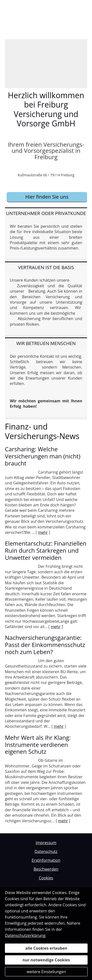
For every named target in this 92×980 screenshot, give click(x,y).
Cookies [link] (46, 878)
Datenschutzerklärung (25, 935)
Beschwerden (46, 869)
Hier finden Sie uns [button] (47, 197)
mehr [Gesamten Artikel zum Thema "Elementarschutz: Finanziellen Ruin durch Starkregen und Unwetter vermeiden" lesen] (56, 627)
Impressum (46, 843)
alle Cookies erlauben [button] (46, 948)
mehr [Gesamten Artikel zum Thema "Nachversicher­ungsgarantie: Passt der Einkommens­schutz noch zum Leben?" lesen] (59, 726)
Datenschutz (46, 851)
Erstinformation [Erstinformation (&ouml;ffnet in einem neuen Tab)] (46, 860)
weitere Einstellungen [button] (46, 972)
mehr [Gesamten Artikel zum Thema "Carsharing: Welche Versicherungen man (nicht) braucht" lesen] (43, 532)
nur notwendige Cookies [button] (46, 960)
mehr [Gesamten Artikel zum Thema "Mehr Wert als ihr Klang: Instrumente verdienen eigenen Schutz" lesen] (63, 821)
